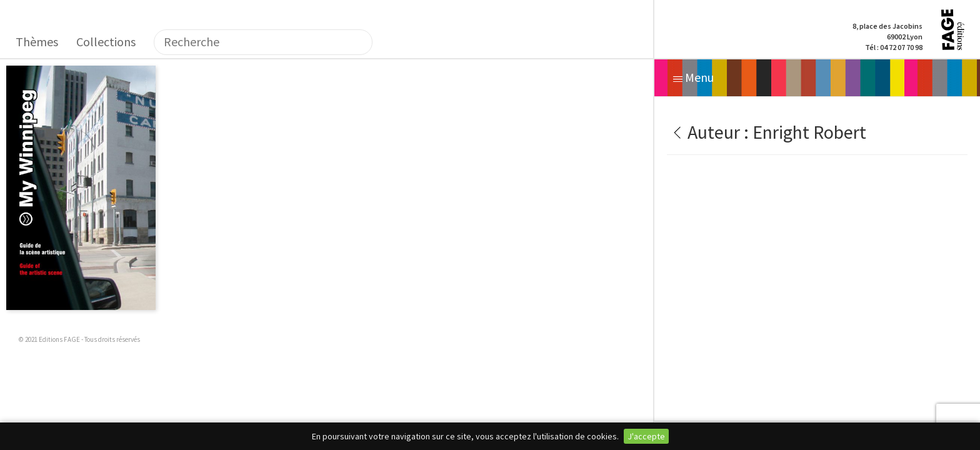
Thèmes (37, 42)
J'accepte (646, 436)
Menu (693, 77)
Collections (106, 42)
